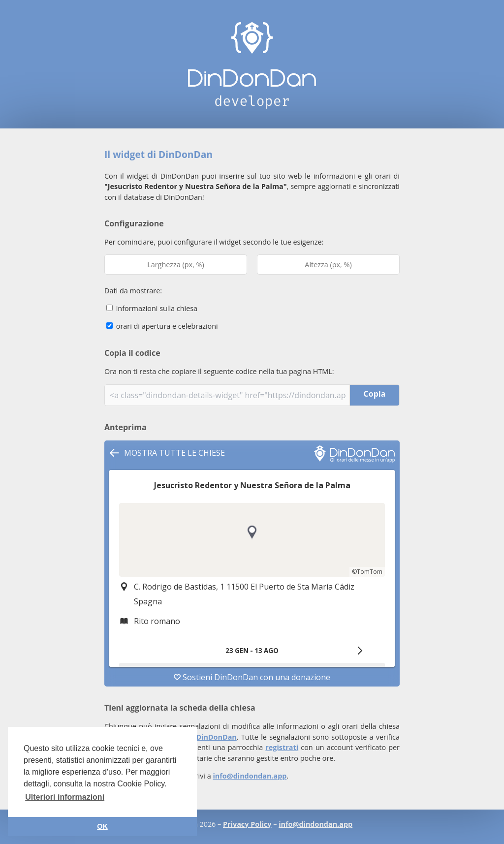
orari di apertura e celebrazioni (162, 326)
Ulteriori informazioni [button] (65, 797)
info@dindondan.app (250, 776)
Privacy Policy (247, 824)
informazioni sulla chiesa (152, 308)
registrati (282, 747)
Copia (375, 394)
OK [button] (102, 826)
